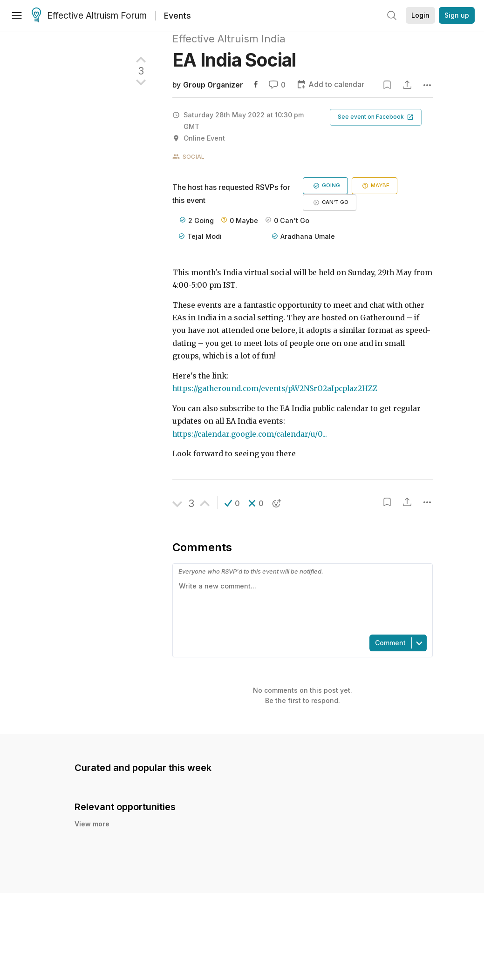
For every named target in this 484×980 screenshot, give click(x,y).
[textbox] (301, 604)
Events (177, 16)
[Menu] (17, 15)
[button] (376, 117)
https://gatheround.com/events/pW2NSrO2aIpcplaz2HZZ (275, 389)
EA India (234, 60)
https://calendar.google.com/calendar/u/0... (250, 434)
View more (92, 824)
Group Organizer (213, 85)
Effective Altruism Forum (89, 16)
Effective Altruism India (229, 39)
